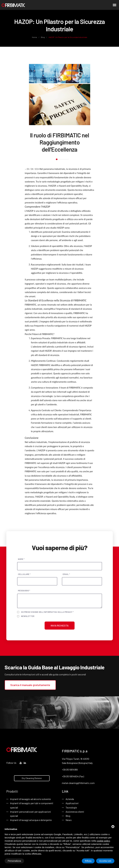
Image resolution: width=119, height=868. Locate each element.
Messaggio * (24, 591)
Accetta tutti (105, 861)
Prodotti (12, 791)
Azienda (70, 799)
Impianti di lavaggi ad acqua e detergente (31, 820)
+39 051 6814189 (70, 770)
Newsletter (28, 616)
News (69, 820)
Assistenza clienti (75, 812)
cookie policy (103, 841)
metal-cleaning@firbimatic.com (78, 783)
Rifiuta (88, 861)
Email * (66, 574)
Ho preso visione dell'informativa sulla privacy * (47, 612)
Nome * (21, 559)
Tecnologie (71, 807)
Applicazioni (72, 803)
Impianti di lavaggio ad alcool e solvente (30, 799)
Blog (43, 37)
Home (35, 37)
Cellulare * (24, 574)
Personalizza (14, 861)
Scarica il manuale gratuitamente (30, 685)
